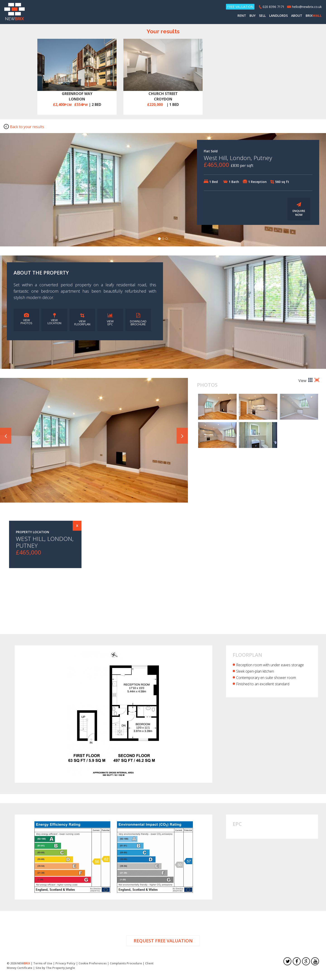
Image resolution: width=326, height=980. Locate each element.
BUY (252, 16)
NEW (15, 12)
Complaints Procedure (126, 964)
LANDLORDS (278, 16)
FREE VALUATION (240, 7)
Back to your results (24, 128)
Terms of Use (43, 964)
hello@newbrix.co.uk (307, 7)
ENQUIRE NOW (299, 210)
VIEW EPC (110, 321)
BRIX (313, 16)
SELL (262, 16)
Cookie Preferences (93, 964)
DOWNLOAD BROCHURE (138, 321)
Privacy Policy (65, 964)
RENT (242, 16)
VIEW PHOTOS (26, 320)
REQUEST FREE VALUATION (163, 942)
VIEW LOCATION (54, 320)
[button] (6, 437)
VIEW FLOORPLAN (82, 321)
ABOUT (296, 16)
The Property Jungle (60, 969)
